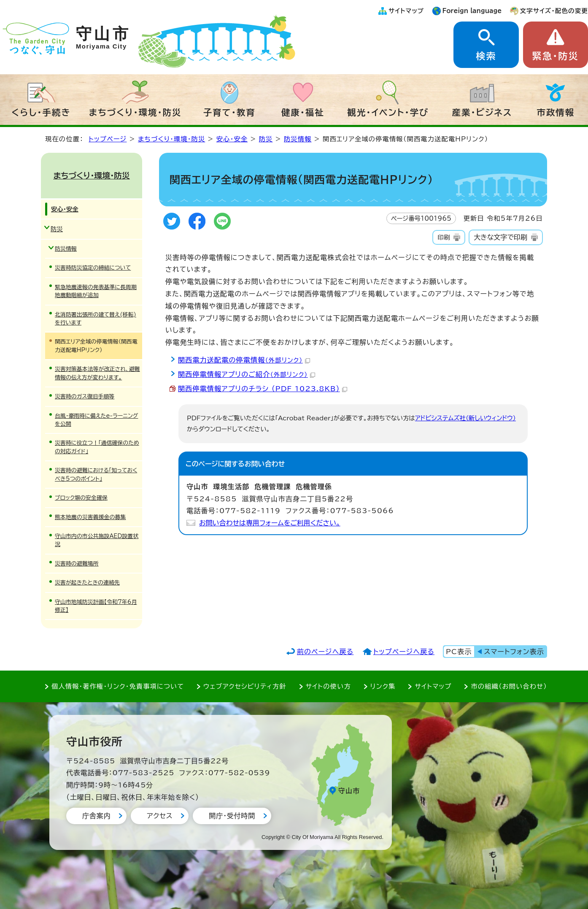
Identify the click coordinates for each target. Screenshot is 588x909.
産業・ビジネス (482, 112)
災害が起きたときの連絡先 (87, 583)
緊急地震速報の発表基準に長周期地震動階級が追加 (96, 291)
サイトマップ (406, 11)
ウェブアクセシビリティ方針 (245, 686)
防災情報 (298, 139)
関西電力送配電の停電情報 (244, 360)
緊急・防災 (556, 56)
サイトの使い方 (328, 686)
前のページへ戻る (325, 652)
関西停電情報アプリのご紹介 (247, 374)
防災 (266, 139)
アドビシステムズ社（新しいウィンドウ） (465, 418)
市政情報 (556, 112)
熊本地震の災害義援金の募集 (90, 517)
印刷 (444, 237)
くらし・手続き (41, 112)
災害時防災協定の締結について (93, 268)
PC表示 (459, 652)
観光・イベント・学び (388, 112)
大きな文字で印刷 (500, 237)
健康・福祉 (303, 112)
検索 (486, 56)
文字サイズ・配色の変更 (554, 11)
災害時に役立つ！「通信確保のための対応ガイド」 (97, 447)
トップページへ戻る (404, 652)
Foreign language (472, 11)
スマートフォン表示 (514, 652)
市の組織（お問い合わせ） (509, 686)
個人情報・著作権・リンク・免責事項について (118, 686)
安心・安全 (232, 139)
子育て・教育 (229, 112)
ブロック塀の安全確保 (81, 498)
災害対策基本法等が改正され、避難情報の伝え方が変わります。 (97, 373)
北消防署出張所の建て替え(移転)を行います (96, 319)
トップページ (108, 139)
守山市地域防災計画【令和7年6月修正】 (96, 606)
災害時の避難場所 (77, 564)
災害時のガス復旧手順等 (85, 396)
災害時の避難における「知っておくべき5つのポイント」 (96, 474)
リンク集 (383, 686)
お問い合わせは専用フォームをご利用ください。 (270, 523)
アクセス (160, 816)
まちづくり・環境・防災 (135, 112)
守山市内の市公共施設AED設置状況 (97, 540)
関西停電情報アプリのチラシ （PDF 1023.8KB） (263, 389)
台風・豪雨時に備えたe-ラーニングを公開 (96, 420)
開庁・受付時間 (232, 816)
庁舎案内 (96, 816)
